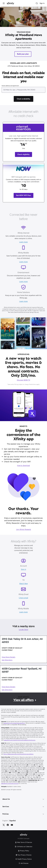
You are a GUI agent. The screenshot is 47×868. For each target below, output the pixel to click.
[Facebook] (8, 825)
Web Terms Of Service (23, 842)
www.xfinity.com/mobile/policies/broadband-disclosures (20, 740)
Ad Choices (24, 863)
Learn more (23, 242)
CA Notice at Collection (24, 847)
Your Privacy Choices (23, 855)
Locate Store (23, 630)
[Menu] (4, 3)
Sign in (23, 569)
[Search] (37, 3)
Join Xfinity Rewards (23, 530)
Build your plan (23, 54)
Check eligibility (23, 154)
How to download (23, 466)
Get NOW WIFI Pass (24, 195)
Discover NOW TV (23, 380)
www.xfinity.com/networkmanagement (14, 723)
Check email (23, 598)
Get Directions (7, 660)
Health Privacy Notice (23, 859)
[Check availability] (24, 99)
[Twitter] (4, 825)
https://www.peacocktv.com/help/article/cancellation (18, 754)
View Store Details (8, 657)
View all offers (23, 700)
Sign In (42, 3)
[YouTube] (12, 825)
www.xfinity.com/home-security (10, 784)
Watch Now (24, 584)
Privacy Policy (23, 851)
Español (13, 821)
